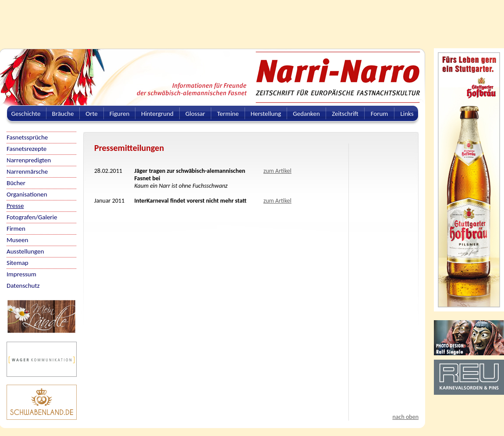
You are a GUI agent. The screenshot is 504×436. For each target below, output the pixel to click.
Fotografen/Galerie (32, 217)
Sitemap (18, 263)
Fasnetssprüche (27, 137)
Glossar (195, 114)
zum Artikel (277, 171)
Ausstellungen (25, 251)
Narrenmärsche (27, 172)
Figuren (120, 114)
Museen (17, 240)
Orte (92, 114)
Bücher (16, 183)
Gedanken (306, 114)
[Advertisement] (213, 20)
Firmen (16, 229)
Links (407, 114)
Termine (228, 114)
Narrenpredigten (29, 160)
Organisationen (27, 194)
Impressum (21, 274)
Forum (380, 114)
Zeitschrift (345, 114)
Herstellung (266, 114)
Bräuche (63, 114)
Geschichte (26, 114)
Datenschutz (23, 286)
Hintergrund (157, 114)
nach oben (405, 417)
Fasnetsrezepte (27, 149)
